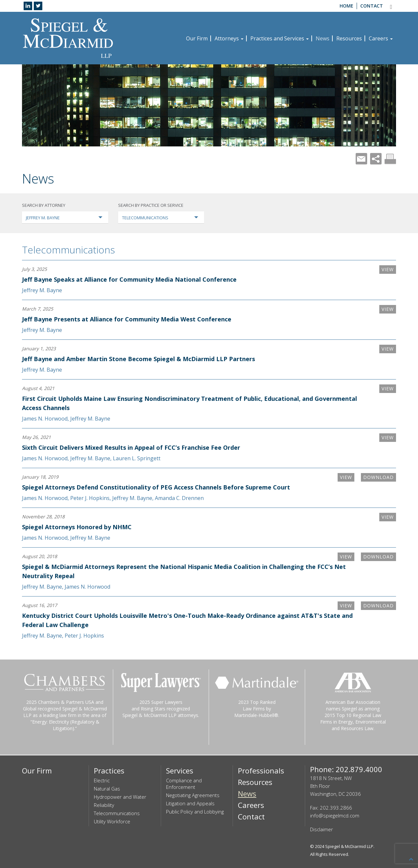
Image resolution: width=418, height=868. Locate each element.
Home (346, 6)
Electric (102, 780)
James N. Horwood (45, 419)
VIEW (388, 269)
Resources (349, 38)
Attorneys (229, 38)
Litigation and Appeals (190, 803)
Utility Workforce (112, 821)
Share (376, 159)
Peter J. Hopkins (90, 498)
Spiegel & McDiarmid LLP (349, 846)
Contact (372, 6)
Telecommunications (68, 250)
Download (378, 477)
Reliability (104, 805)
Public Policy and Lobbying (195, 812)
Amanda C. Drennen (179, 498)
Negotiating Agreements (193, 795)
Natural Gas (107, 789)
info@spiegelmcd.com (335, 815)
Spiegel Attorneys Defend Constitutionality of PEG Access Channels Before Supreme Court (156, 487)
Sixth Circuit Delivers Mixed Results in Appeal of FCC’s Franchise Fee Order (131, 447)
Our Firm (197, 38)
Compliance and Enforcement (184, 784)
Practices (109, 770)
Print (390, 159)
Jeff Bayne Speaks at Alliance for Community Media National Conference (129, 279)
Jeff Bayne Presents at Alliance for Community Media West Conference (127, 319)
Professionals (261, 770)
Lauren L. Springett (137, 458)
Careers (381, 38)
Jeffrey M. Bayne (42, 290)
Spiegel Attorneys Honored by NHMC (77, 527)
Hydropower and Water (120, 797)
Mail (361, 159)
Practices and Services (280, 38)
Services (180, 770)
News (323, 38)
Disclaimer (322, 829)
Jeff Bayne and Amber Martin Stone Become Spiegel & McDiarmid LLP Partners (138, 359)
